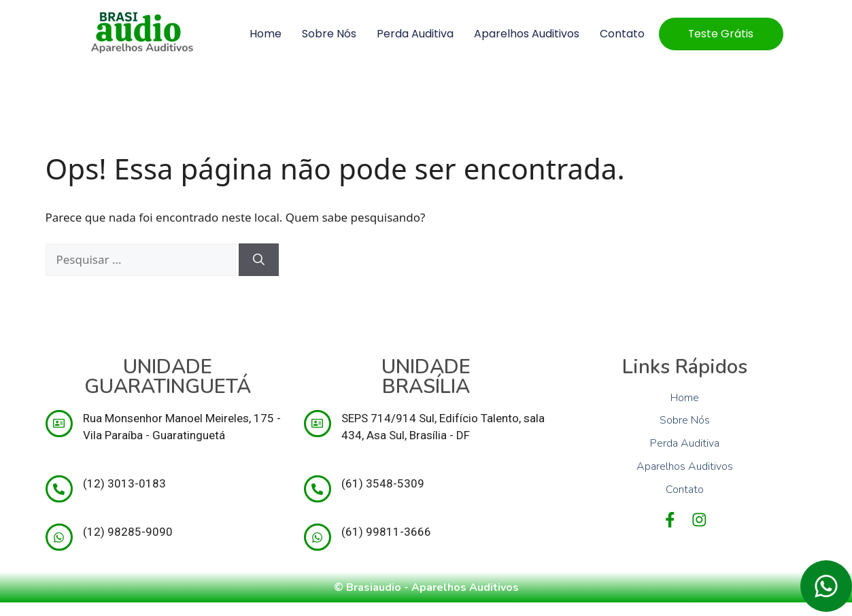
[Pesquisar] (259, 260)
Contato (619, 34)
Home (263, 34)
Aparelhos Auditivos (524, 34)
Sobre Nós (326, 34)
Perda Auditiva (412, 34)
